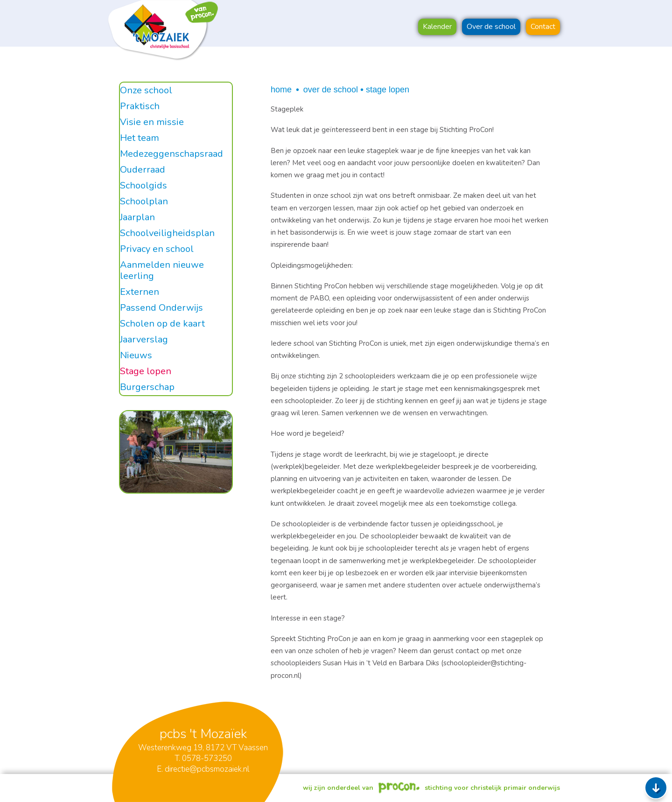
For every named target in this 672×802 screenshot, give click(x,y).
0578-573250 (207, 758)
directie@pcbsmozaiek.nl (207, 769)
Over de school (331, 90)
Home (281, 90)
